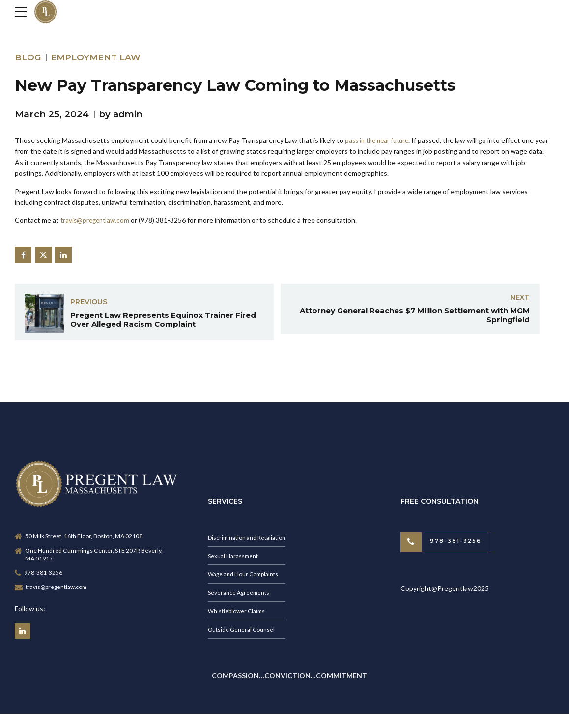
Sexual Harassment (234, 561)
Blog (28, 57)
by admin (122, 114)
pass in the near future (380, 140)
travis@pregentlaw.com (97, 220)
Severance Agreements (240, 599)
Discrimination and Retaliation (249, 542)
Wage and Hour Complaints (245, 580)
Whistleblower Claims (237, 617)
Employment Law (98, 57)
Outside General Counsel (242, 636)
